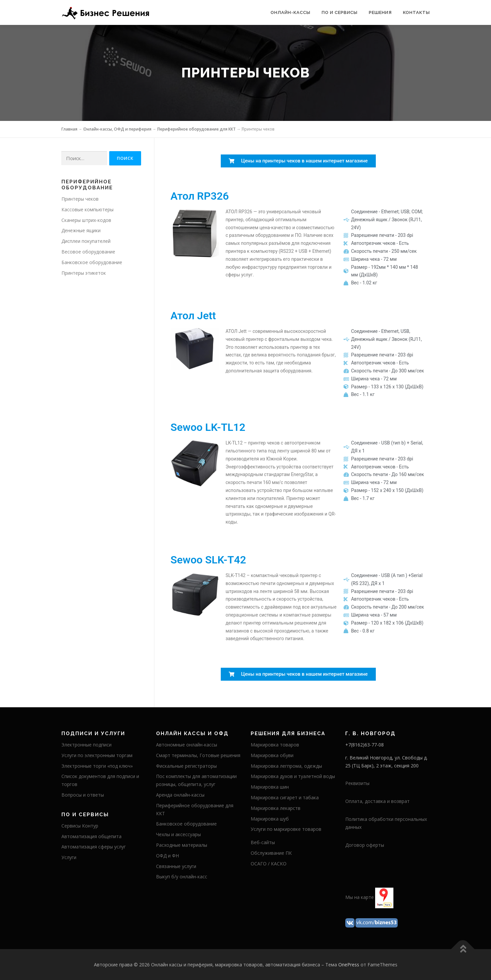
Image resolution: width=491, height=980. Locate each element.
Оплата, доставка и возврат (377, 801)
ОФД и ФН (167, 856)
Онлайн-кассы (290, 12)
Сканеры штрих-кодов (86, 220)
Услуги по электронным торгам (97, 755)
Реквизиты (357, 783)
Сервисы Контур (80, 826)
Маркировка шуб (270, 819)
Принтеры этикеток (84, 273)
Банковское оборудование (92, 262)
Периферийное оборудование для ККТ (197, 129)
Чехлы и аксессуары (178, 834)
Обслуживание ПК (271, 853)
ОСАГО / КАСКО (269, 864)
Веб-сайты (263, 842)
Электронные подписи (86, 745)
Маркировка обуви (272, 755)
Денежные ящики (81, 230)
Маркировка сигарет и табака (285, 797)
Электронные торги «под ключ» (97, 766)
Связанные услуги (176, 866)
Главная (69, 129)
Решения (380, 12)
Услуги (69, 857)
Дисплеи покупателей (86, 241)
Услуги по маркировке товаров (286, 829)
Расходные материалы (182, 845)
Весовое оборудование (88, 252)
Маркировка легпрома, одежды (286, 766)
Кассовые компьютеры (87, 209)
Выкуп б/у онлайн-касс (182, 877)
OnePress (349, 965)
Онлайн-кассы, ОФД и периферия (117, 129)
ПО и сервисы (340, 12)
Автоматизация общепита (91, 836)
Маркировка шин (270, 787)
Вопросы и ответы (83, 795)
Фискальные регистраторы (186, 766)
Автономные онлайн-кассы (187, 745)
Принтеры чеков (80, 199)
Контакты (416, 12)
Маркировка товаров (275, 745)
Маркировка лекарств (276, 808)
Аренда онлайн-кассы (180, 795)
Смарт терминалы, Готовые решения (198, 755)
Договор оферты (365, 845)
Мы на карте (360, 897)
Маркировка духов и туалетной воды (293, 776)
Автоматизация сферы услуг (94, 847)
